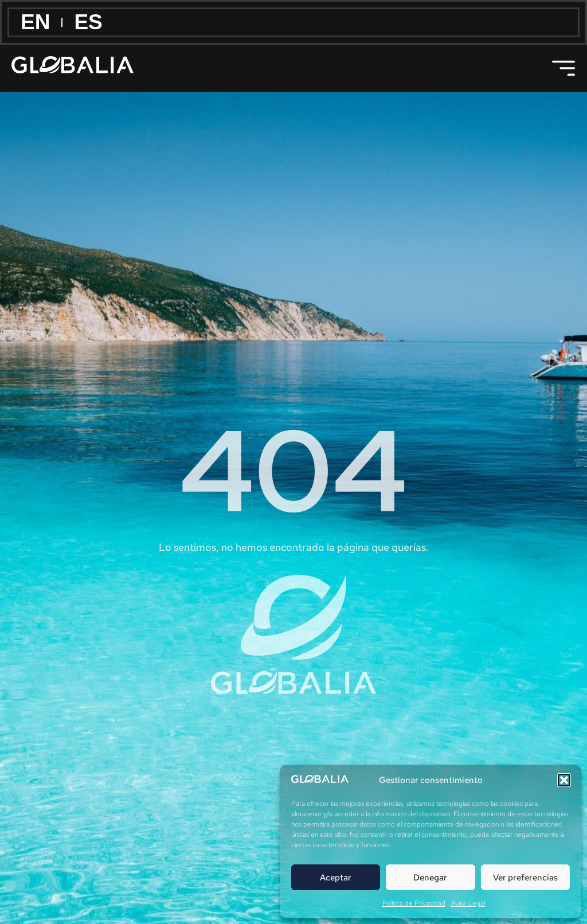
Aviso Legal (468, 903)
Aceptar (336, 878)
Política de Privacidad (414, 903)
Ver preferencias (525, 878)
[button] (564, 780)
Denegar (430, 878)
